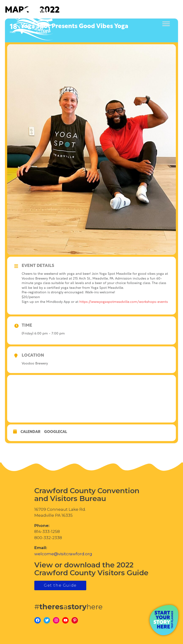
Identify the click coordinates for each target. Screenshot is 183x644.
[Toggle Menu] (166, 24)
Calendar (30, 432)
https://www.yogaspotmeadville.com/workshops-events (124, 302)
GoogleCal (56, 432)
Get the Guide (60, 585)
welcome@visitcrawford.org (63, 554)
